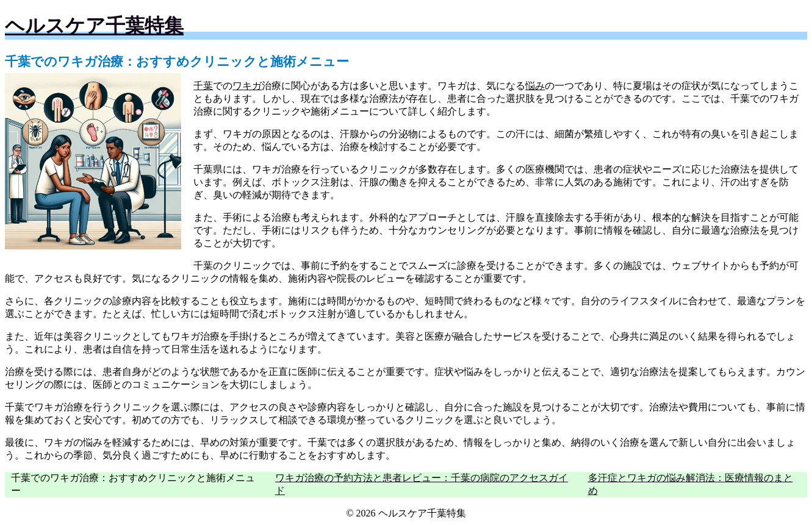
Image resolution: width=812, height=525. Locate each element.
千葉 (203, 86)
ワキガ (247, 86)
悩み (535, 86)
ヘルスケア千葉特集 (94, 26)
